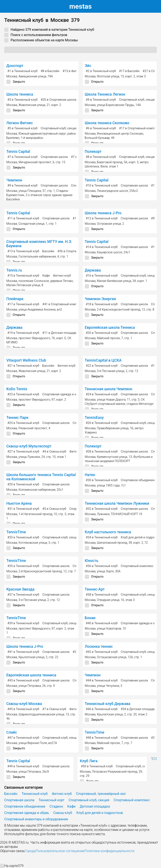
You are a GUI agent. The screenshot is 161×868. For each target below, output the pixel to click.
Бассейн (48, 251)
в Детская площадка (60, 333)
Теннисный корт (51, 800)
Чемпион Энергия (100, 299)
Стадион (56, 806)
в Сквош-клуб (54, 452)
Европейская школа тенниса (31, 675)
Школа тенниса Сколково (107, 123)
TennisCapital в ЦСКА (103, 360)
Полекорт (93, 152)
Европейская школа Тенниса (110, 327)
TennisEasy (94, 418)
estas (81, 6)
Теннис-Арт (95, 589)
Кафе (46, 276)
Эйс (88, 66)
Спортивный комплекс (137, 566)
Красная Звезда (20, 589)
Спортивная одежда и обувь (62, 394)
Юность (92, 561)
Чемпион (14, 180)
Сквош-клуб (63, 813)
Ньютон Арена (19, 503)
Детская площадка (95, 806)
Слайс (12, 732)
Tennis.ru (14, 270)
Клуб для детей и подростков (100, 813)
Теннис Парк (17, 418)
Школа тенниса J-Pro (103, 213)
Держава (93, 270)
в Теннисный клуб (22, 71)
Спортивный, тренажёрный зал (101, 794)
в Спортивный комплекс (63, 304)
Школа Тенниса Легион (105, 94)
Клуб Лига (89, 761)
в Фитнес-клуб (76, 71)
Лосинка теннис (99, 646)
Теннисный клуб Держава (108, 704)
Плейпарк (15, 299)
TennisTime (16, 532)
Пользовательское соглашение (60, 851)
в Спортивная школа (58, 100)
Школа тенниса (20, 94)
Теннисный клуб (35, 794)
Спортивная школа (54, 157)
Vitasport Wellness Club (26, 360)
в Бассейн (50, 71)
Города (30, 851)
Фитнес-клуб (62, 276)
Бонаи (90, 618)
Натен (90, 475)
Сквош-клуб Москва (24, 704)
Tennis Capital (18, 152)
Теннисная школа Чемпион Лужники (117, 503)
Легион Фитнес (20, 123)
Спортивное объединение (139, 480)
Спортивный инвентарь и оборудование (36, 819)
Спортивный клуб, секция (137, 100)
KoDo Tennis (17, 389)
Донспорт (15, 66)
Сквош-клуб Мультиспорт (29, 446)
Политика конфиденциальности (109, 851)
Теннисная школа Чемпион (109, 389)
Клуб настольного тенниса (108, 532)
